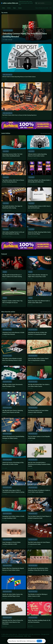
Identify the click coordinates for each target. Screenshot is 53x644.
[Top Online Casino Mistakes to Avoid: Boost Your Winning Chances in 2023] (14, 352)
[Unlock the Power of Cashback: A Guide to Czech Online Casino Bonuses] (39, 484)
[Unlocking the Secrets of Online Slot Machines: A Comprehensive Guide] (39, 326)
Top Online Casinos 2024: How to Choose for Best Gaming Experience (19, 115)
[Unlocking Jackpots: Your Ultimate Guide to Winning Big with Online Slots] (39, 174)
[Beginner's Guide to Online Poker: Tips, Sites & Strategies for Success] (14, 295)
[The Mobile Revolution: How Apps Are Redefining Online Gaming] (14, 200)
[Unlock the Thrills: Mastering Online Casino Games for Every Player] (39, 226)
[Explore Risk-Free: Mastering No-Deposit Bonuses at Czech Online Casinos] (14, 562)
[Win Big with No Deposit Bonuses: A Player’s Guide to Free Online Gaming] (14, 269)
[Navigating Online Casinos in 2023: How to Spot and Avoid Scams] (39, 200)
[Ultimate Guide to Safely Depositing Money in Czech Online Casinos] (39, 148)
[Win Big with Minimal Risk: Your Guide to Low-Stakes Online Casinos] (39, 378)
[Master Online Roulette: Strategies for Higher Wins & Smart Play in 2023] (39, 269)
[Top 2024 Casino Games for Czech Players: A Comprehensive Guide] (39, 536)
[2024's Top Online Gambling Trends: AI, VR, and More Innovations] (39, 615)
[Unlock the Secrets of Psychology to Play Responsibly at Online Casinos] (14, 457)
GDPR (26, 636)
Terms (29, 636)
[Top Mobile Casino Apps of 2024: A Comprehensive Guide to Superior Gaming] (14, 484)
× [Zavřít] (44, 641)
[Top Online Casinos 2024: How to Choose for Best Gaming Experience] (14, 174)
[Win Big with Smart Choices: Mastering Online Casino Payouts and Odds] (14, 404)
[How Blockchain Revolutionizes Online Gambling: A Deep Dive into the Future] (39, 562)
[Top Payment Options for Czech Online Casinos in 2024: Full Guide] (39, 404)
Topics (14, 8)
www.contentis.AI (19, 636)
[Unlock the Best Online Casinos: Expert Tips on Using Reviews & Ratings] (39, 352)
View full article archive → (46, 133)
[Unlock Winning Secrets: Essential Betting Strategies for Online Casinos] (14, 430)
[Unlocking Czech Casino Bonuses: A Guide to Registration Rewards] (14, 326)
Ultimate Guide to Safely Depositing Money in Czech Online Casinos (19, 77)
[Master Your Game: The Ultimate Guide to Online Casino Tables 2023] (39, 295)
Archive (9, 8)
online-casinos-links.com (10, 3)
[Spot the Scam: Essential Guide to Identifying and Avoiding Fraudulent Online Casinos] (39, 457)
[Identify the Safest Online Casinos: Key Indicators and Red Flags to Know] (14, 588)
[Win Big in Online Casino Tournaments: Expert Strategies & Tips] (14, 378)
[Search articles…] (44, 3)
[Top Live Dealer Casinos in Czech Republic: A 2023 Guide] (39, 430)
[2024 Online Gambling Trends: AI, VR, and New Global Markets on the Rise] (14, 226)
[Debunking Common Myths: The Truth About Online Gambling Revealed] (14, 148)
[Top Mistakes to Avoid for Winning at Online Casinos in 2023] (39, 588)
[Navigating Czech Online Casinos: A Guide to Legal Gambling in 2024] (14, 510)
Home (4, 8)
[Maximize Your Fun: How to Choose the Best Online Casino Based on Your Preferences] (14, 615)
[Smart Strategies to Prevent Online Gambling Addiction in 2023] (14, 536)
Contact (20, 8)
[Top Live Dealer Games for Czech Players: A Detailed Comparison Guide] (39, 510)
